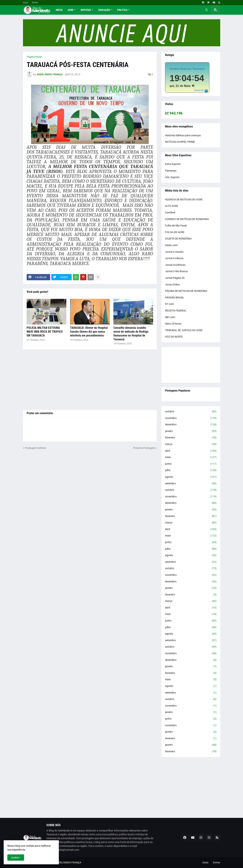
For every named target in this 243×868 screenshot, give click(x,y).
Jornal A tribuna (174, 258)
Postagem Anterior (36, 448)
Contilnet (170, 213)
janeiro (191, 431)
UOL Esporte (172, 177)
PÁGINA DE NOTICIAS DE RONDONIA (186, 291)
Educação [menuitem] (104, 10)
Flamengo (171, 171)
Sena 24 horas (173, 324)
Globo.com (171, 245)
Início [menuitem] (59, 10)
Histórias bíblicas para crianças (183, 135)
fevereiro (191, 438)
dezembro (191, 425)
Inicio (26, 3)
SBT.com (170, 317)
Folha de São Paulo (176, 226)
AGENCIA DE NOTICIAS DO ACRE (184, 199)
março (191, 444)
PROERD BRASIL (175, 298)
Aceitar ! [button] (16, 858)
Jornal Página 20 (175, 278)
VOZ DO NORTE (174, 337)
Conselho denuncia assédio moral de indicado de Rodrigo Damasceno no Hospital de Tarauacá (131, 333)
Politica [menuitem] (122, 10)
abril (191, 451)
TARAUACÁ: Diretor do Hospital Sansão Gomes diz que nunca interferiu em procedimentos (89, 332)
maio (191, 457)
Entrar (35, 3)
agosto (191, 477)
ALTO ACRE (172, 206)
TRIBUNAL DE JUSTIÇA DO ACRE (184, 330)
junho (191, 464)
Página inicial (34, 57)
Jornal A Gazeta (174, 252)
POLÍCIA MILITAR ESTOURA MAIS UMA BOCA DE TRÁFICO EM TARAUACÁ (45, 332)
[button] (207, 10)
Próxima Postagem (144, 448)
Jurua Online (172, 284)
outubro (191, 412)
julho (191, 470)
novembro (191, 418)
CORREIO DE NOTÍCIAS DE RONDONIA (187, 219)
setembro (191, 484)
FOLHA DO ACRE (175, 232)
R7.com (169, 304)
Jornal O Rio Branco (176, 271)
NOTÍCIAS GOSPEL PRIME (180, 142)
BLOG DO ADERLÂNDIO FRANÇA (62, 862)
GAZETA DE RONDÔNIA (178, 239)
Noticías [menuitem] (86, 10)
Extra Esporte (173, 164)
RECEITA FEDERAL (176, 311)
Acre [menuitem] (70, 10)
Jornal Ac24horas (175, 265)
